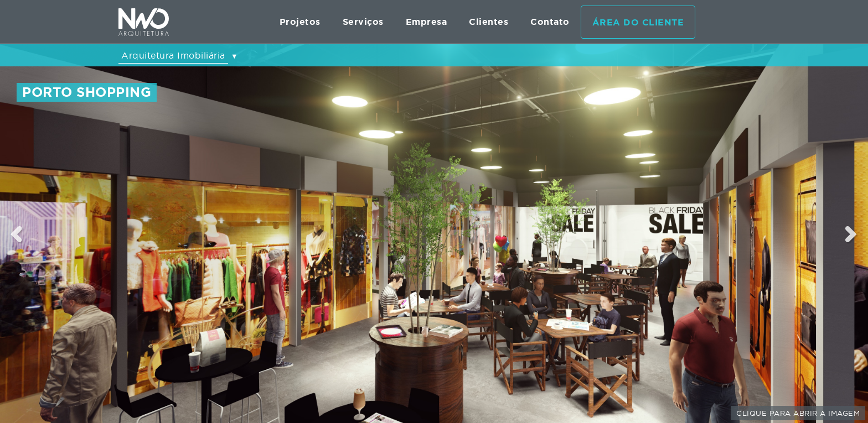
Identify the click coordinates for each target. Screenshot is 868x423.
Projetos (300, 22)
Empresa (427, 22)
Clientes (489, 22)
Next (852, 234)
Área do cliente (638, 22)
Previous (17, 234)
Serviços (363, 22)
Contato (550, 22)
